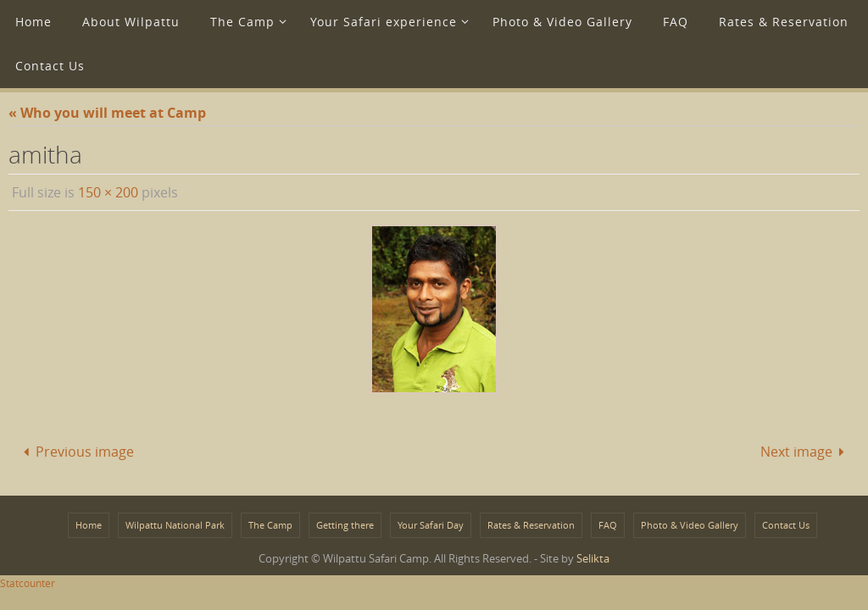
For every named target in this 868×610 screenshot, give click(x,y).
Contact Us (786, 525)
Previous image (75, 452)
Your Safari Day (431, 525)
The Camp (270, 525)
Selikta (593, 558)
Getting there (345, 525)
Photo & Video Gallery (690, 525)
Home (89, 525)
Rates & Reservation (531, 525)
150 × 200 (108, 192)
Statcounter (28, 583)
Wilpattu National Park (175, 525)
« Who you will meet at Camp (107, 113)
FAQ (608, 525)
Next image (806, 452)
